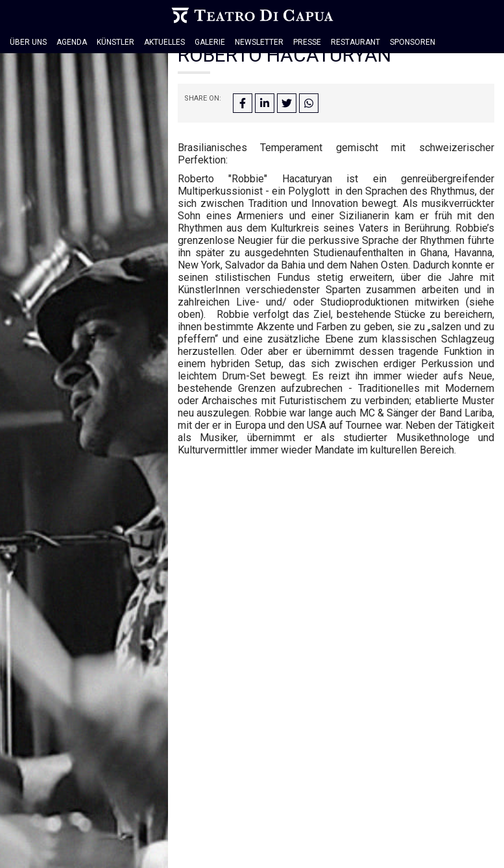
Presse (307, 42)
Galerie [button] (210, 42)
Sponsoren (413, 42)
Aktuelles (164, 42)
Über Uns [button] (28, 42)
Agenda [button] (72, 42)
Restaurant (355, 42)
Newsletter (259, 42)
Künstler (115, 42)
